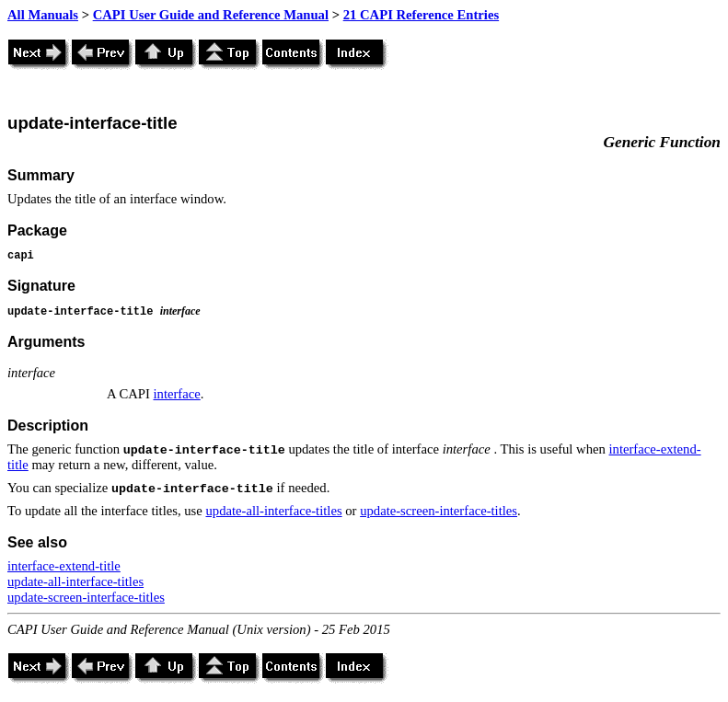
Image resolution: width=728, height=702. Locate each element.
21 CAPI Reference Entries (421, 15)
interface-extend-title (64, 566)
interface (177, 394)
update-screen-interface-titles (439, 511)
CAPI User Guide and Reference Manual (211, 15)
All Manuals (43, 15)
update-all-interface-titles (273, 511)
